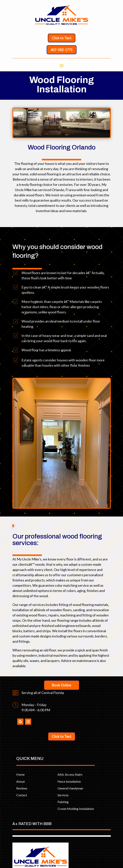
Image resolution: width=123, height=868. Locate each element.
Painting (63, 802)
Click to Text (62, 38)
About (21, 781)
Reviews (22, 788)
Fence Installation (69, 781)
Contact (22, 795)
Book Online (62, 685)
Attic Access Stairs (70, 774)
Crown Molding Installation (76, 809)
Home (20, 774)
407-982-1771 (62, 50)
